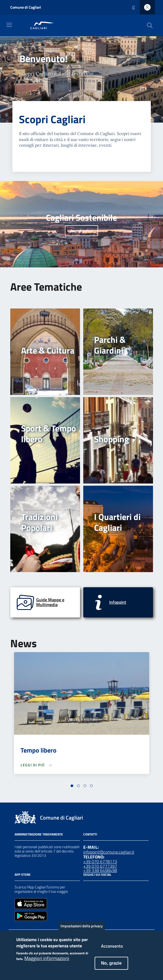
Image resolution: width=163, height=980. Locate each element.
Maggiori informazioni (47, 963)
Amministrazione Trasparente (39, 834)
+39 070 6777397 (100, 866)
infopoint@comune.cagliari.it (109, 852)
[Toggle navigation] (9, 25)
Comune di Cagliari (26, 7)
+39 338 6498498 (100, 870)
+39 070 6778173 (100, 861)
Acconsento (112, 951)
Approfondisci (81, 231)
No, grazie (111, 968)
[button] (72, 786)
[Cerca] (150, 25)
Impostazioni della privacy (82, 930)
